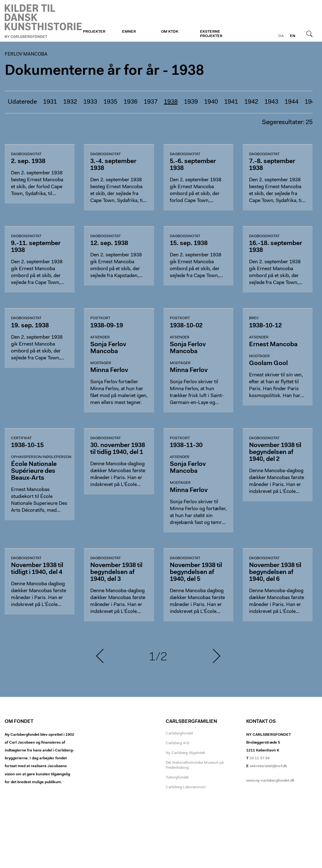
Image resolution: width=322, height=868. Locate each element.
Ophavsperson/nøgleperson (41, 457)
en (293, 36)
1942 (251, 102)
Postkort (100, 318)
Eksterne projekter (211, 34)
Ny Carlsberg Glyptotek (185, 753)
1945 (312, 102)
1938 (171, 102)
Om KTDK (170, 32)
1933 (90, 102)
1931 (50, 102)
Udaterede (22, 102)
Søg (309, 34)
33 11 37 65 (260, 758)
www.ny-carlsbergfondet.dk (270, 781)
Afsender (100, 337)
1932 (70, 102)
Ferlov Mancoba (43, 21)
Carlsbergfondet (179, 734)
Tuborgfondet (177, 778)
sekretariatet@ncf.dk (268, 766)
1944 (291, 102)
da (281, 36)
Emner (129, 32)
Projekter (94, 32)
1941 (231, 102)
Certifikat (21, 438)
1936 (130, 102)
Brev (254, 318)
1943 (271, 102)
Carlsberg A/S (178, 743)
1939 (191, 102)
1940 (211, 102)
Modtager (101, 363)
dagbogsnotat (26, 154)
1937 (151, 102)
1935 (110, 102)
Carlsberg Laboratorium (186, 787)
